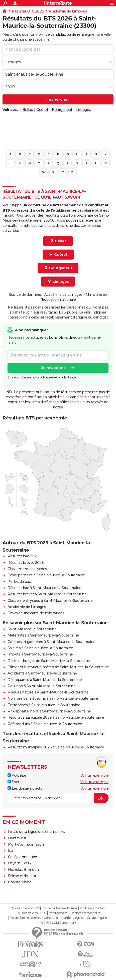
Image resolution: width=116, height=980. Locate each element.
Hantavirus (17, 838)
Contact (100, 908)
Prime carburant (22, 876)
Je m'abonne (54, 368)
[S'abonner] (58, 798)
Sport (14, 782)
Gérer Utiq (51, 918)
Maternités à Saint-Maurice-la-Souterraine (43, 635)
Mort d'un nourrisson (26, 844)
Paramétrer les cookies (25, 918)
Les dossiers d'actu (25, 788)
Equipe (46, 908)
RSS (43, 913)
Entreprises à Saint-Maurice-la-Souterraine (44, 705)
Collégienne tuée (23, 857)
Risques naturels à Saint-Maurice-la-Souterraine (48, 692)
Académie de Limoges (68, 11)
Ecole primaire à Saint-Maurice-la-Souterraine (46, 575)
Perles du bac (19, 582)
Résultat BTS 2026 (28, 11)
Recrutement (58, 913)
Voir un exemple (95, 775)
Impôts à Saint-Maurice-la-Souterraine (40, 654)
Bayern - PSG (19, 863)
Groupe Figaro (97, 918)
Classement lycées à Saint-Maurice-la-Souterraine (50, 601)
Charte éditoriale (66, 908)
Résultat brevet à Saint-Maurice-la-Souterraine (47, 594)
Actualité (17, 775)
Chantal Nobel (20, 882)
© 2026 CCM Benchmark (58, 923)
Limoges (83, 110)
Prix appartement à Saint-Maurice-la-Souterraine (49, 711)
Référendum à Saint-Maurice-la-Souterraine (45, 724)
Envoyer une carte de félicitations (36, 613)
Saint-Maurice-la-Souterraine (32, 629)
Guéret (42, 110)
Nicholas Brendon (23, 870)
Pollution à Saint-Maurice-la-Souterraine (41, 686)
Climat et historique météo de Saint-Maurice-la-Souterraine (58, 667)
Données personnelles (85, 913)
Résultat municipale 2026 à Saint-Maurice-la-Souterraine (56, 717)
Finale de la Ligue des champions (36, 832)
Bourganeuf (62, 110)
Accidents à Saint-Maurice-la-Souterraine (42, 673)
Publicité (86, 908)
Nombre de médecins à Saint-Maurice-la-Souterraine (53, 698)
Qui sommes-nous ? (25, 908)
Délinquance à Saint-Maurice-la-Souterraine (45, 680)
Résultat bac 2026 (23, 556)
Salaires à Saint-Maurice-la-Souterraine (40, 648)
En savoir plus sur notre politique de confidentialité (42, 377)
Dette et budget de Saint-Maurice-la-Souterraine (49, 661)
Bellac (27, 110)
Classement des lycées (27, 569)
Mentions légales (72, 918)
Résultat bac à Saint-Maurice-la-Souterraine (44, 588)
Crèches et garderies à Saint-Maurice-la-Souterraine (51, 642)
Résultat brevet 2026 (26, 563)
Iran (11, 851)
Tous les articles (27, 913)
